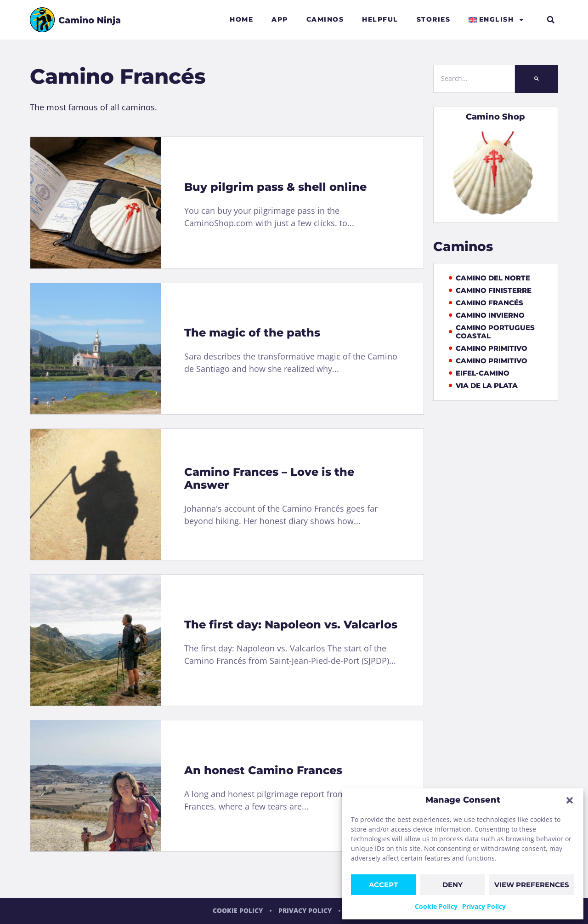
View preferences (532, 885)
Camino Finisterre (490, 291)
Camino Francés (486, 303)
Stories (434, 19)
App (280, 19)
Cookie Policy (436, 906)
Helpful (380, 19)
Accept (383, 885)
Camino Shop (495, 117)
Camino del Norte (490, 278)
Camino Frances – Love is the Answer (269, 478)
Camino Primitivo (488, 348)
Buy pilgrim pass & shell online (275, 187)
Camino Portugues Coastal (492, 332)
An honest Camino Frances (263, 770)
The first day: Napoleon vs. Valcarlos (291, 625)
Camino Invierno (487, 315)
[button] (570, 800)
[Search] (537, 79)
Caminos (325, 19)
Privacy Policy (484, 906)
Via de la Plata (483, 386)
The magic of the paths (252, 333)
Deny (452, 885)
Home (241, 19)
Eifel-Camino (479, 373)
